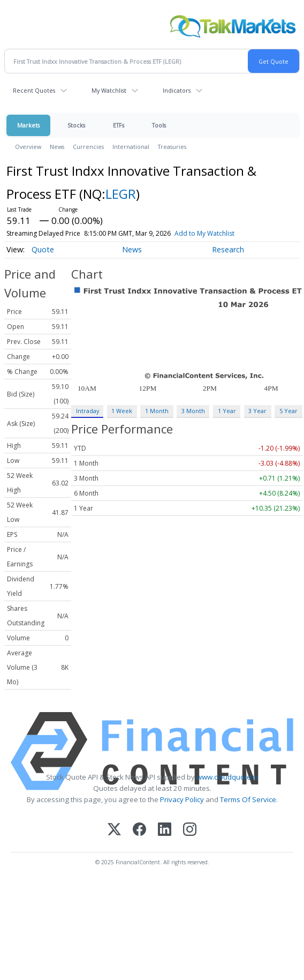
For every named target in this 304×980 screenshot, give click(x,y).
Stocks (76, 125)
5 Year (288, 411)
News (57, 147)
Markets (28, 125)
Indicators (177, 90)
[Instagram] (190, 830)
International (131, 147)
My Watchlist (109, 90)
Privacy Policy (182, 799)
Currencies (88, 147)
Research (228, 249)
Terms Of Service (248, 799)
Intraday (88, 411)
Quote (43, 249)
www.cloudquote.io (227, 777)
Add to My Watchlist (224, 233)
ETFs (119, 125)
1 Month (157, 411)
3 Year (257, 411)
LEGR (121, 194)
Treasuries (172, 147)
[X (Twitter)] (114, 830)
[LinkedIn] (165, 830)
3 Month (193, 411)
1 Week (122, 411)
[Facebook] (139, 830)
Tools (159, 125)
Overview (28, 147)
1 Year (227, 411)
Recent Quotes (34, 90)
